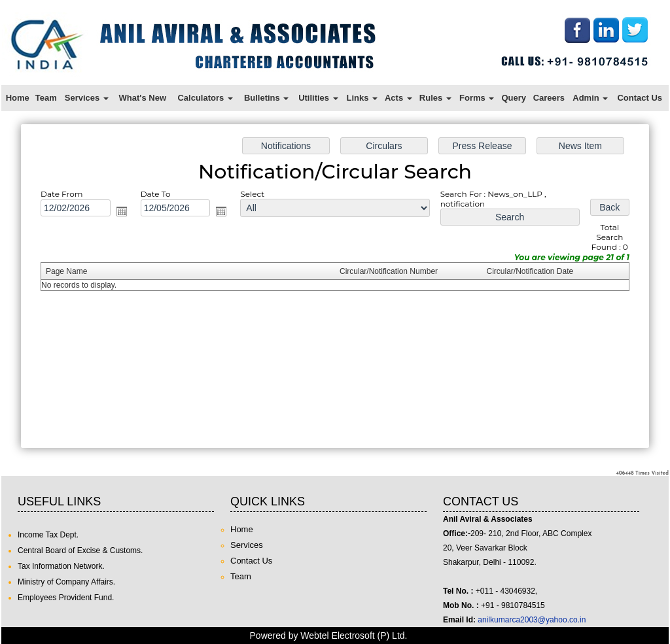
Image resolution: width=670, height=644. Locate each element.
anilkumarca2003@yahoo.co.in (532, 620)
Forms (477, 98)
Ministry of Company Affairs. (66, 582)
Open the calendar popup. (131, 215)
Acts (398, 98)
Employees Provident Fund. (66, 598)
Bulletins (267, 98)
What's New (143, 98)
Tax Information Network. (61, 566)
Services (87, 98)
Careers (549, 98)
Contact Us (640, 98)
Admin (590, 98)
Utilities (318, 98)
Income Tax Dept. (48, 535)
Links (362, 98)
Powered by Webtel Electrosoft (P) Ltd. (329, 636)
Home (18, 98)
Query (514, 98)
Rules (435, 98)
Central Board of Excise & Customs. (80, 551)
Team (46, 98)
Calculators (205, 98)
